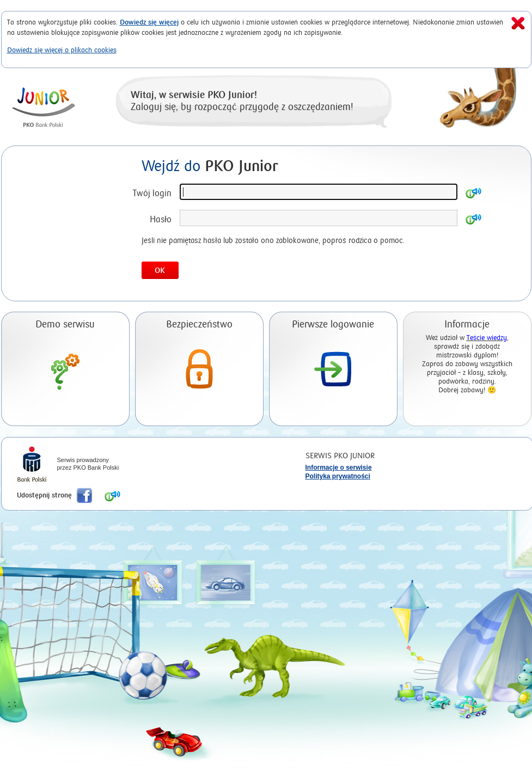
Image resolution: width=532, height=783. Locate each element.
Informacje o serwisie (339, 468)
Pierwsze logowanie (333, 324)
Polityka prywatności (338, 476)
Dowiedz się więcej (149, 22)
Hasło (161, 219)
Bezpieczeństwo (199, 324)
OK (160, 271)
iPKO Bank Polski (32, 465)
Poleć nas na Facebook (84, 495)
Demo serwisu (65, 324)
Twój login (152, 193)
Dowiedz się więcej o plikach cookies (62, 50)
